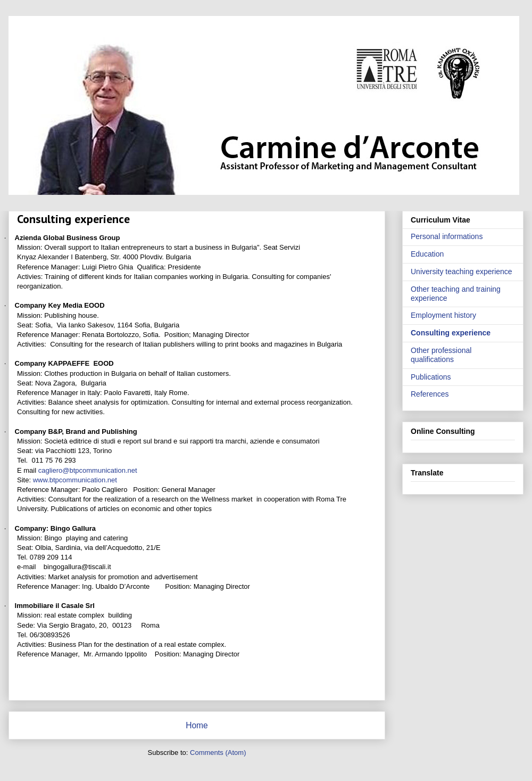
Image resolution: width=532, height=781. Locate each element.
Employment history (443, 315)
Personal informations (447, 236)
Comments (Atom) (218, 753)
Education (427, 254)
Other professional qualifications (441, 355)
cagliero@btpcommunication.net (88, 470)
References (430, 394)
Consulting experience (451, 333)
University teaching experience (462, 272)
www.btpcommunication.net (75, 480)
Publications (431, 377)
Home (197, 725)
